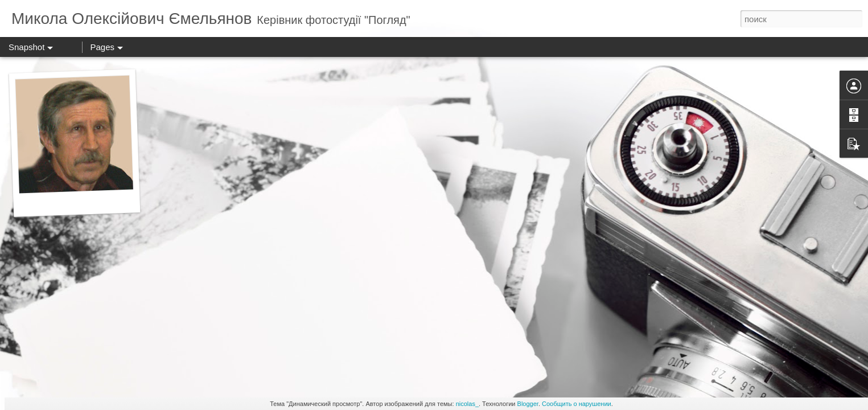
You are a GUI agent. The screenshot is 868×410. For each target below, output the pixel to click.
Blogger (528, 404)
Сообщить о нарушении (577, 404)
